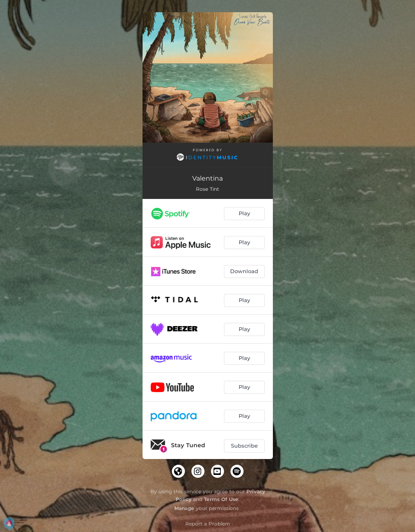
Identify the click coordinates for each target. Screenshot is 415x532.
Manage (184, 508)
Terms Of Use (221, 499)
